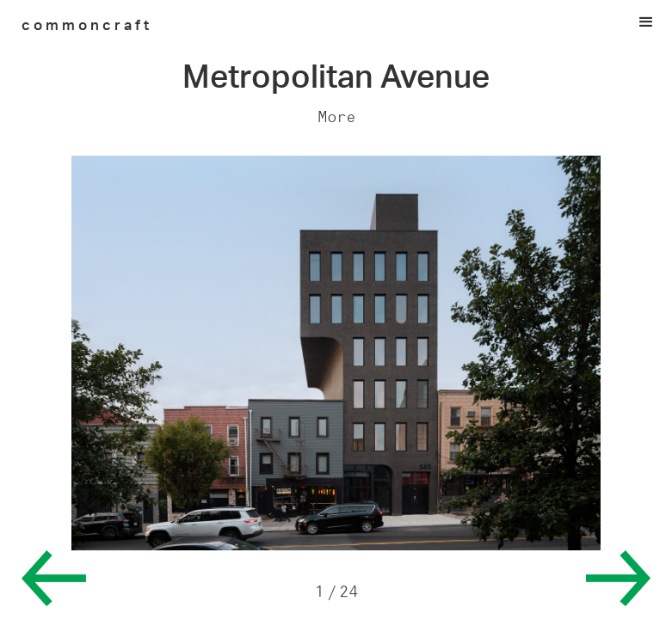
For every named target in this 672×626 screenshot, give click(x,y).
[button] (336, 22)
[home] (87, 24)
